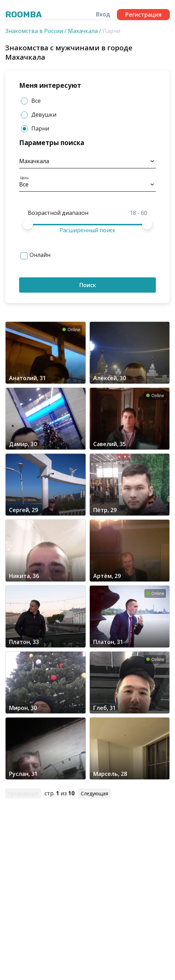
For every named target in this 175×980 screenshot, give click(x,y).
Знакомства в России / (36, 31)
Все (31, 101)
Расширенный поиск (87, 230)
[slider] (28, 224)
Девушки (39, 115)
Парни (35, 129)
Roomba (23, 15)
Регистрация (143, 15)
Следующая (94, 793)
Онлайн (40, 255)
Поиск (88, 285)
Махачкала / (85, 31)
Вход (103, 14)
